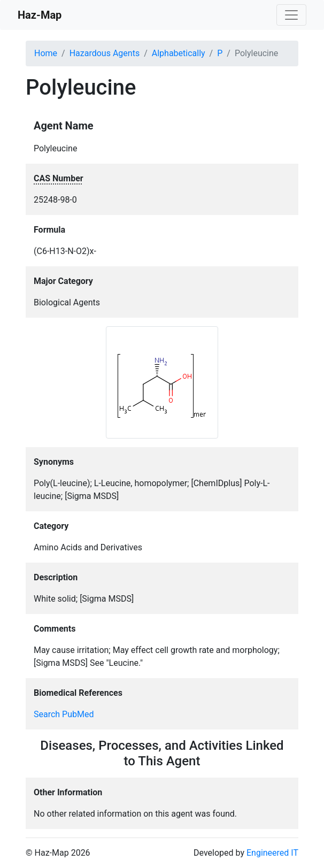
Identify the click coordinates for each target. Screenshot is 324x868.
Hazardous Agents (105, 53)
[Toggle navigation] (291, 15)
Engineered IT (272, 853)
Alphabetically (179, 53)
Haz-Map (40, 15)
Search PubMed (64, 714)
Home (46, 53)
